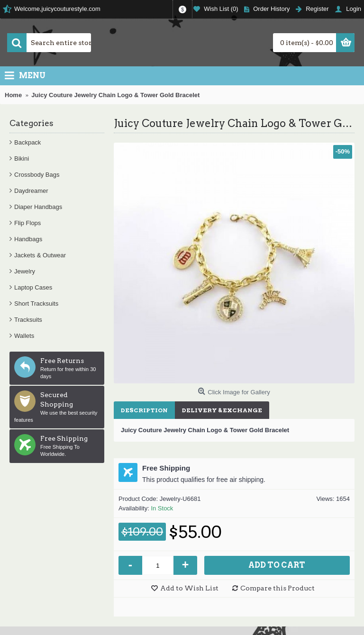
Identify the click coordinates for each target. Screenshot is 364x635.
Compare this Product (278, 588)
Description (144, 410)
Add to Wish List (189, 588)
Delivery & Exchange (222, 410)
